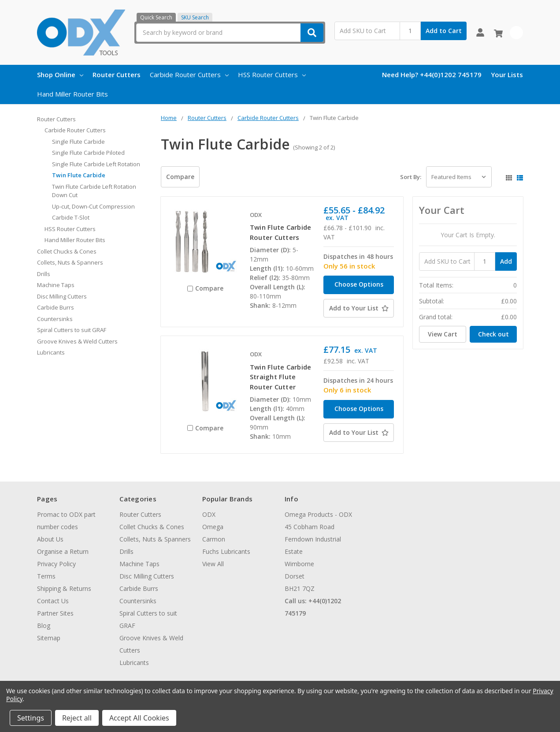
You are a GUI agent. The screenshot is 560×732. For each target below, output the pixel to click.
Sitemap (49, 638)
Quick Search (156, 17)
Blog (44, 626)
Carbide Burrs (56, 307)
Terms (46, 576)
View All (213, 564)
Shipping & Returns (64, 588)
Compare (180, 177)
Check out (493, 334)
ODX (209, 514)
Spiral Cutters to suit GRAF (72, 330)
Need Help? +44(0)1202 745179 (432, 75)
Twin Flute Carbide (79, 175)
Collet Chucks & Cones (67, 251)
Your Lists (507, 75)
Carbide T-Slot (71, 217)
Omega (213, 527)
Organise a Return (63, 551)
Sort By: (411, 177)
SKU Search (195, 17)
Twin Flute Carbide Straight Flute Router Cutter (281, 377)
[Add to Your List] (359, 308)
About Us (50, 539)
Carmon (214, 539)
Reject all (77, 718)
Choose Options (359, 284)
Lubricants (51, 352)
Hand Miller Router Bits (72, 94)
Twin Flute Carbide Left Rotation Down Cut (94, 191)
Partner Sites (55, 613)
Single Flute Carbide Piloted (88, 153)
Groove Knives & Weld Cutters (77, 341)
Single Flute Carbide (78, 142)
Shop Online (60, 75)
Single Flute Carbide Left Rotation (96, 164)
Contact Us (53, 601)
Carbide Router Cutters (189, 75)
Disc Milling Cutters (62, 296)
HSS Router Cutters (272, 75)
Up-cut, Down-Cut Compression (93, 206)
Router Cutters (117, 75)
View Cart (443, 334)
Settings (31, 718)
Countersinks (55, 319)
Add (506, 261)
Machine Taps (56, 285)
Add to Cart (444, 31)
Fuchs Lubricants (226, 551)
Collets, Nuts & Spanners (70, 262)
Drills (44, 274)
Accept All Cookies (139, 718)
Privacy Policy (56, 564)
